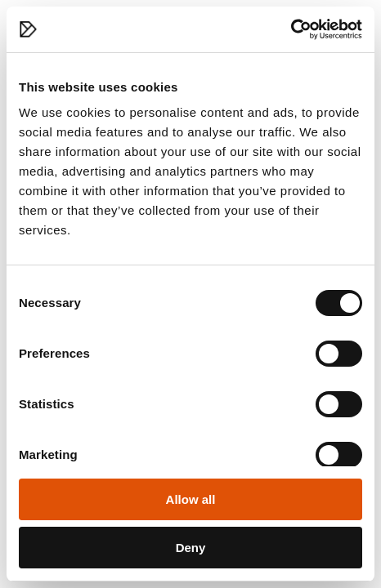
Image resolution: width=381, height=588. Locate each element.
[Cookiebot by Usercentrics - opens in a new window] (291, 29)
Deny (191, 548)
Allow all (191, 499)
